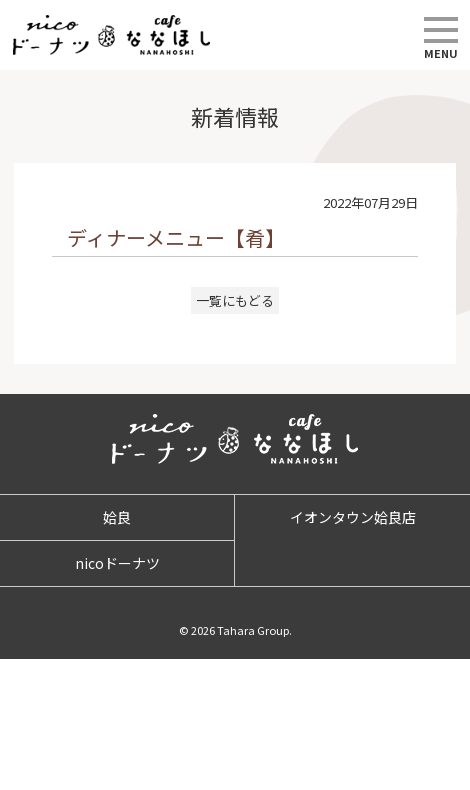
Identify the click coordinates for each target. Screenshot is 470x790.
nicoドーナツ (117, 563)
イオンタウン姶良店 (353, 517)
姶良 (117, 517)
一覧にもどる (235, 300)
